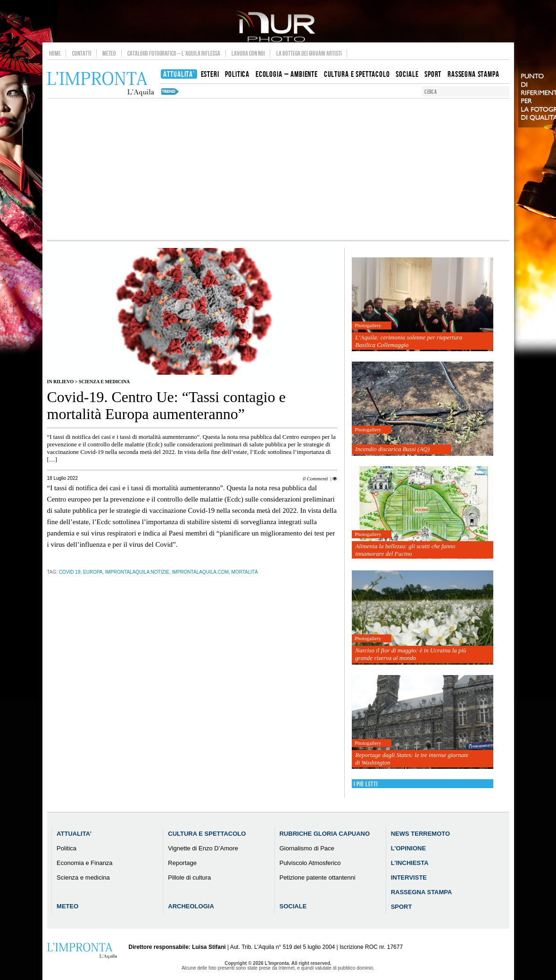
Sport (402, 907)
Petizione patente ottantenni (317, 877)
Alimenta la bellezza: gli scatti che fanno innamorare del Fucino (405, 550)
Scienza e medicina (104, 382)
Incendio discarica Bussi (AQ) (392, 449)
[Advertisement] (278, 169)
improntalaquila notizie (137, 572)
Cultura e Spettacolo (207, 834)
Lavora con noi (248, 53)
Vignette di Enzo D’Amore (203, 848)
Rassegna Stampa (422, 892)
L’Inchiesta (410, 863)
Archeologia (191, 906)
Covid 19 (70, 572)
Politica (66, 848)
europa (93, 572)
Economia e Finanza (85, 863)
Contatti (82, 53)
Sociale (293, 906)
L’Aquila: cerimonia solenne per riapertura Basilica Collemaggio (409, 341)
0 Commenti (315, 478)
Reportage (182, 863)
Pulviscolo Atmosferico (310, 863)
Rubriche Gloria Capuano (324, 834)
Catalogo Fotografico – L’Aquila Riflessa (174, 53)
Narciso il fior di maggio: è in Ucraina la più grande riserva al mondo (411, 654)
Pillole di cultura (189, 877)
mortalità (245, 572)
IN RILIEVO (61, 382)
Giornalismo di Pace (307, 848)
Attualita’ (74, 834)
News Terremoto (420, 834)
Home (55, 53)
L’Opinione (408, 848)
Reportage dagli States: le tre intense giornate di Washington (412, 759)
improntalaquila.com (200, 572)
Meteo (109, 53)
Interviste (409, 877)
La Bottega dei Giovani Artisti (309, 53)
